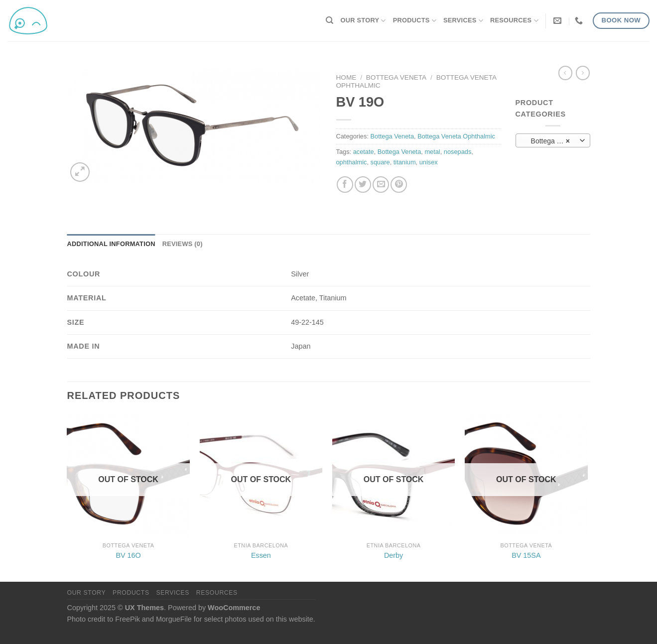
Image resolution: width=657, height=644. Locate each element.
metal (432, 152)
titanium (405, 162)
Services (463, 21)
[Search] (329, 20)
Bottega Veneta (396, 77)
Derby (394, 555)
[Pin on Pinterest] (399, 185)
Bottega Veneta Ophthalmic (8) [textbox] (552, 141)
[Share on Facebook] (345, 185)
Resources (514, 21)
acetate (364, 152)
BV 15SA (526, 555)
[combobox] (553, 140)
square (380, 162)
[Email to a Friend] (381, 185)
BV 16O (128, 555)
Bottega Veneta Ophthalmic (456, 136)
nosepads (458, 152)
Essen (261, 555)
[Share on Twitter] (363, 185)
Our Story (363, 21)
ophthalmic (352, 162)
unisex (429, 162)
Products (415, 21)
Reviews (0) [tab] (183, 244)
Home (346, 77)
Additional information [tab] (111, 244)
